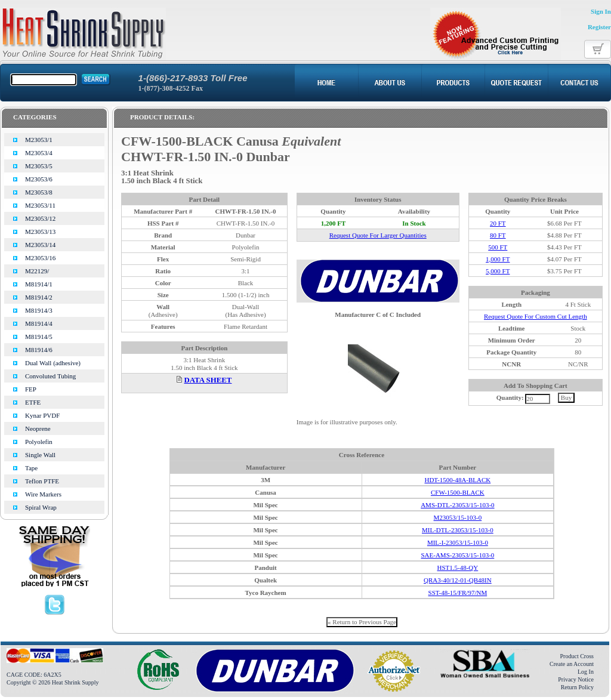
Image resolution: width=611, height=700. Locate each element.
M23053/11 (40, 205)
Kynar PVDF (42, 415)
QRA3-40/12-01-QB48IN (458, 580)
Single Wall (40, 455)
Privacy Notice (576, 679)
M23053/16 (40, 258)
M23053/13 (40, 232)
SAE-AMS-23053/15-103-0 (457, 555)
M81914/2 (39, 297)
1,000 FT (498, 259)
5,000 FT (498, 271)
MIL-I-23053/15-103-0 (458, 542)
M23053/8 (39, 192)
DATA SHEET (208, 380)
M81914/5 (39, 337)
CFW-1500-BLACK (458, 492)
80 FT (498, 235)
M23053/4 (39, 153)
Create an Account (572, 664)
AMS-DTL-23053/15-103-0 (457, 505)
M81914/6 (39, 350)
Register (599, 27)
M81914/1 (39, 284)
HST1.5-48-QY (458, 568)
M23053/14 (40, 245)
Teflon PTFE (42, 481)
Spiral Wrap (41, 507)
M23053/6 (39, 179)
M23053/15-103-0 (458, 517)
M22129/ (37, 271)
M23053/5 (39, 166)
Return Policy (577, 687)
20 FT (498, 223)
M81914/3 (39, 310)
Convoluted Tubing (50, 376)
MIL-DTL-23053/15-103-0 (458, 530)
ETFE (33, 402)
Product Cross (577, 656)
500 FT (498, 247)
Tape (31, 468)
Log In (586, 672)
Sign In (601, 11)
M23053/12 (40, 218)
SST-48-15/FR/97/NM (458, 593)
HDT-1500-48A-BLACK (457, 480)
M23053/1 (39, 140)
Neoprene (38, 428)
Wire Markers (43, 494)
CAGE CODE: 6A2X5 (34, 675)
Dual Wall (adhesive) (53, 363)
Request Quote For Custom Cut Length (536, 316)
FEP (31, 389)
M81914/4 (39, 323)
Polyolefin (39, 442)
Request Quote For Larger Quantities (378, 235)
